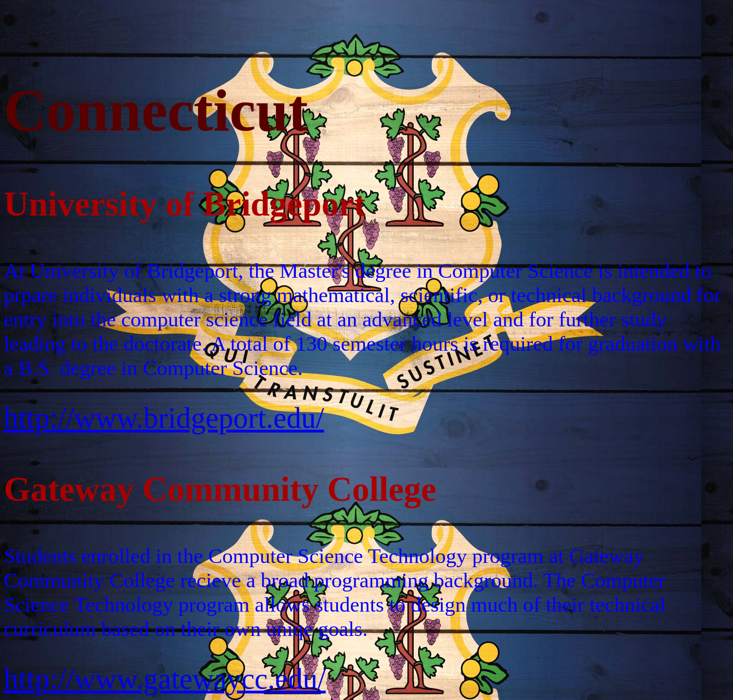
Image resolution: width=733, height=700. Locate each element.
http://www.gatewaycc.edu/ (165, 679)
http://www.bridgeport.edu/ (164, 418)
